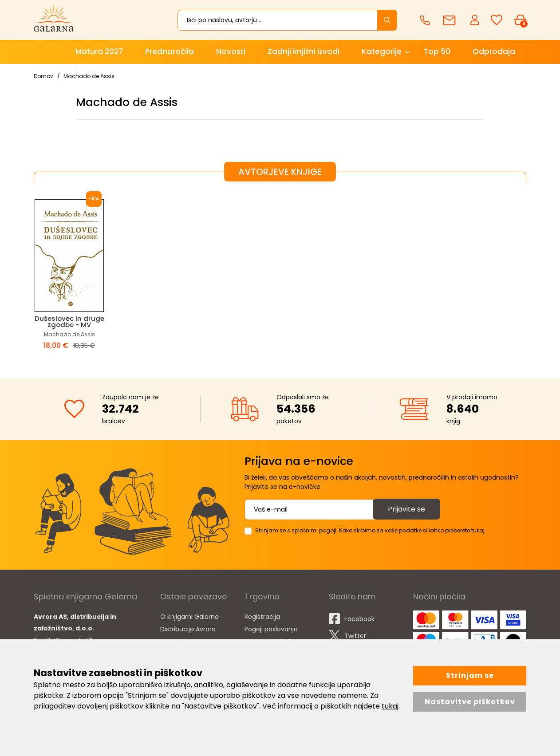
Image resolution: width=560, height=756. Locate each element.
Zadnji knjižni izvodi (304, 51)
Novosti (231, 51)
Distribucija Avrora (188, 629)
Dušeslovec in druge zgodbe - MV (69, 321)
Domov (43, 76)
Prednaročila (170, 51)
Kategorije (382, 51)
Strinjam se (470, 675)
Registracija (262, 617)
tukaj (390, 706)
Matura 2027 (99, 51)
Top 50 (437, 51)
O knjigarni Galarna (189, 617)
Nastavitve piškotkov (470, 702)
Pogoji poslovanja (271, 629)
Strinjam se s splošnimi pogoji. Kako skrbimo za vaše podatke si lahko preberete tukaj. (371, 530)
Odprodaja (494, 51)
